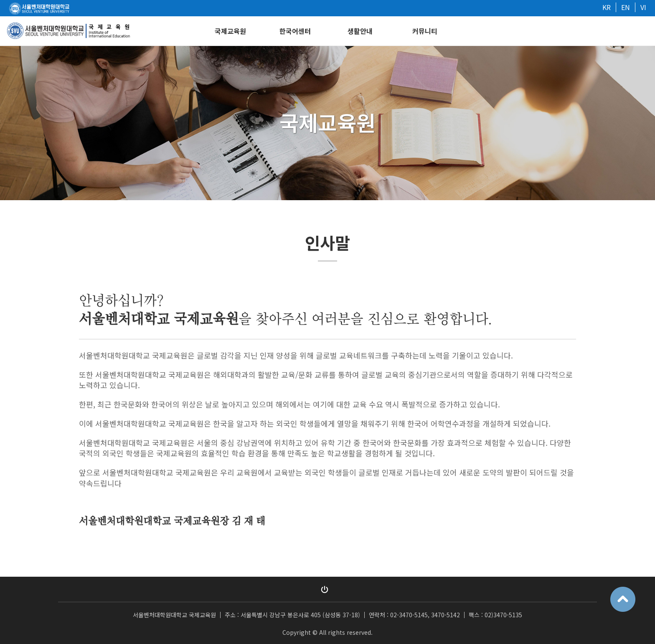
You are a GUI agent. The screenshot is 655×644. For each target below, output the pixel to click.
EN (626, 7)
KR (607, 7)
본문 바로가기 (0, 0)
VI (643, 7)
